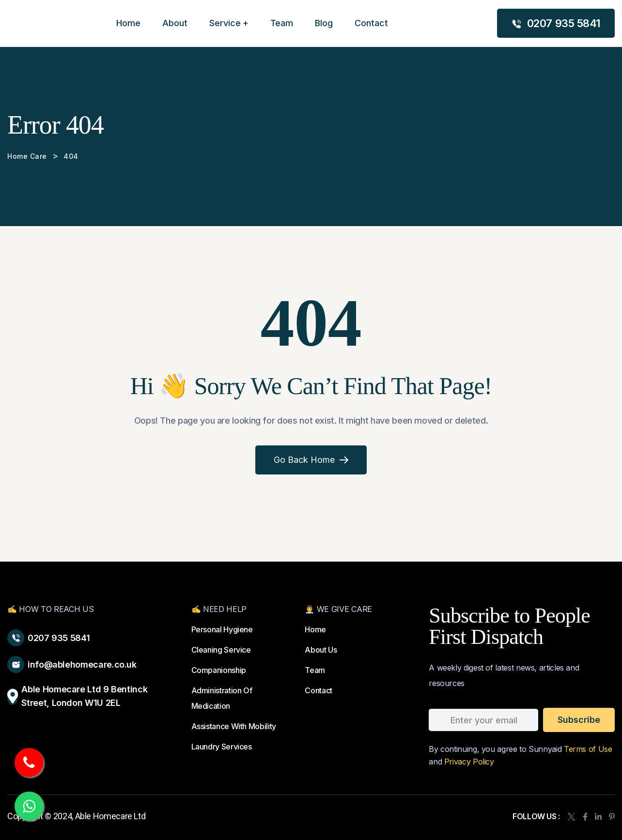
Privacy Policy (469, 762)
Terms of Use (588, 749)
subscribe (579, 720)
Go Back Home (311, 460)
